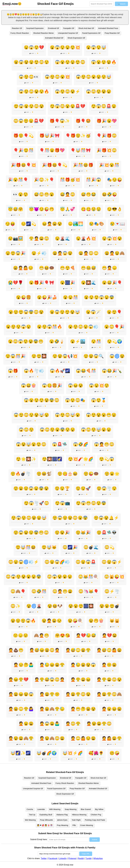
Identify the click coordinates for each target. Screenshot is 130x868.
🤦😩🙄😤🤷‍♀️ (21, 709)
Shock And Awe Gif (86, 28)
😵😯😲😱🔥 (23, 621)
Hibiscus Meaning (79, 815)
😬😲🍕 (68, 268)
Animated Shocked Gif (54, 38)
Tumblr (89, 858)
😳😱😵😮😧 (60, 577)
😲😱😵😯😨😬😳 (31, 533)
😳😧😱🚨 (86, 562)
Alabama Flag (62, 815)
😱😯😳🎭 (75, 400)
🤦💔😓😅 (86, 635)
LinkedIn (63, 858)
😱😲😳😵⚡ (68, 92)
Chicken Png (96, 815)
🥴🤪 (115, 753)
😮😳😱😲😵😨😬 (26, 341)
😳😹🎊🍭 (88, 577)
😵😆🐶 (55, 606)
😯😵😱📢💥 (65, 356)
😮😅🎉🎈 (112, 283)
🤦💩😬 (16, 650)
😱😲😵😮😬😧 (101, 415)
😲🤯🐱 (49, 547)
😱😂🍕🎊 (86, 371)
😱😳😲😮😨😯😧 (57, 430)
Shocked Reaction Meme (43, 33)
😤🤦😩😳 (39, 239)
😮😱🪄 (93, 312)
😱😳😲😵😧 (99, 92)
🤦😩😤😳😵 (78, 694)
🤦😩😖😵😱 (21, 694)
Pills (74, 825)
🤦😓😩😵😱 (83, 665)
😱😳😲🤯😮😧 (96, 430)
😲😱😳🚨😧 (104, 106)
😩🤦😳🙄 (88, 253)
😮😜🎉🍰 (47, 297)
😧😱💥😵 (112, 239)
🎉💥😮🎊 (109, 165)
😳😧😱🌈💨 (57, 562)
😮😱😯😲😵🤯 (65, 312)
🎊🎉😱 (94, 180)
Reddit (81, 858)
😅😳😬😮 (44, 194)
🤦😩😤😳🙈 (109, 694)
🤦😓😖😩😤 (52, 665)
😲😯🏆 (62, 488)
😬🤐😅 (88, 268)
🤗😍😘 (62, 635)
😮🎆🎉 (68, 283)
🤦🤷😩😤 (112, 738)
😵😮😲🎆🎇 (81, 606)
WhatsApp (98, 858)
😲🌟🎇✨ (26, 459)
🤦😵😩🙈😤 (21, 738)
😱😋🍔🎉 (52, 386)
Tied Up (32, 815)
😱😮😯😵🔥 (104, 62)
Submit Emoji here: (39, 839)
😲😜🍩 (91, 474)
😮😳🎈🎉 (114, 327)
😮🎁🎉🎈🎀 (42, 283)
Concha (30, 809)
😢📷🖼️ (15, 239)
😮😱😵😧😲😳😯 (31, 62)
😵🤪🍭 (75, 621)
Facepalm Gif (69, 28)
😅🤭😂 (88, 194)
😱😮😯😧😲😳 (70, 62)
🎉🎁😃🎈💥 (23, 165)
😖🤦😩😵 (52, 224)
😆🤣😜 (109, 194)
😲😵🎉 (62, 533)
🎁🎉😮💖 (107, 121)
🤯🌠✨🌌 (21, 753)
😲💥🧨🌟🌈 (81, 459)
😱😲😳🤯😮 (68, 415)
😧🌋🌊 (62, 239)
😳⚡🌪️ (112, 591)
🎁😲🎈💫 (23, 136)
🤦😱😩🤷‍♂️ (50, 724)
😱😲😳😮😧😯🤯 (94, 77)
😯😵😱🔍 (94, 356)
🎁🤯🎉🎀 (50, 136)
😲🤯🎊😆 (26, 547)
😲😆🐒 (44, 474)
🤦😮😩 (26, 724)
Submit (95, 840)
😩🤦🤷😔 (23, 268)
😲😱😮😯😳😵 (29, 106)
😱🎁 (13, 371)
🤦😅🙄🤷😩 (109, 650)
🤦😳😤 (73, 724)
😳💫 (109, 547)
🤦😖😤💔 (18, 680)
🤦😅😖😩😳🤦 (44, 650)
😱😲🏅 (99, 400)
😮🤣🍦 (57, 341)
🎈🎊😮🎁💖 (52, 150)
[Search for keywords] (101, 4)
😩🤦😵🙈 (115, 253)
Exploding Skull (46, 815)
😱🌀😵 (117, 356)
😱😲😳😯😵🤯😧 (31, 415)
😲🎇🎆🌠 (52, 459)
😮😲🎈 (114, 312)
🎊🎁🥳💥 (70, 180)
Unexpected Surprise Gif (68, 33)
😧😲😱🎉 (15, 253)
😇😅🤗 (15, 209)
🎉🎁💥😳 (107, 150)
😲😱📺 (62, 503)
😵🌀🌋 (34, 606)
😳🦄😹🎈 (88, 591)
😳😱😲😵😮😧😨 (23, 577)
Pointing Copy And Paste (95, 820)
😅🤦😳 (68, 194)
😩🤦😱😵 (62, 253)
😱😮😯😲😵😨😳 (42, 400)
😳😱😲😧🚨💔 (29, 121)
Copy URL (86, 854)
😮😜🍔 (23, 297)
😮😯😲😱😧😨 (99, 297)
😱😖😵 (76, 386)
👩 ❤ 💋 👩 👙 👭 (45, 825)
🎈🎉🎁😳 (107, 136)
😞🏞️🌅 (76, 224)
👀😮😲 (21, 194)
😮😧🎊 (70, 297)
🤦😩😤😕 (50, 694)
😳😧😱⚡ (112, 562)
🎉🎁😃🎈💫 (55, 165)
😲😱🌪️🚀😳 (36, 503)
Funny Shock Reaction (20, 33)
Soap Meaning (71, 809)
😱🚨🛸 (60, 444)
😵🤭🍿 (96, 621)
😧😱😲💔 (34, 47)
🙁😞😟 (21, 635)
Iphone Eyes (62, 820)
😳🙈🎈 (18, 591)
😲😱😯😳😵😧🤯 (29, 518)
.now (10, 4)
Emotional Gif (53, 28)
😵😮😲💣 (109, 606)
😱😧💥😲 (99, 386)
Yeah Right (76, 820)
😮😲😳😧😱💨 (83, 327)
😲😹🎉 (83, 533)
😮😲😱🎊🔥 (50, 327)
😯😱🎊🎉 (15, 356)
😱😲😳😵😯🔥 (34, 92)
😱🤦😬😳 (104, 444)
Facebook (53, 858)
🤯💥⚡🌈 (73, 753)
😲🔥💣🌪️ (21, 474)
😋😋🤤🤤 (91, 209)
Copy (32, 53)
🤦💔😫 (109, 635)
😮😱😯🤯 (96, 47)
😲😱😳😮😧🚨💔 (68, 106)
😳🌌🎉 (70, 547)
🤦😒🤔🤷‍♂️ (23, 665)
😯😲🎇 (39, 356)
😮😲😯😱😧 (18, 327)
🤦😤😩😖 (81, 680)
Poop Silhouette (46, 820)
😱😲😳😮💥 (57, 77)
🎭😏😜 (115, 180)
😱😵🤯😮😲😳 (31, 444)
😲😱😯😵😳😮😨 (70, 518)
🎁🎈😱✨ (60, 121)
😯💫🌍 (115, 341)
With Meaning (55, 809)
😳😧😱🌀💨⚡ (23, 562)
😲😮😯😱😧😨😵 (31, 488)
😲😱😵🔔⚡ (106, 518)
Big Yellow (99, 809)
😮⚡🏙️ (78, 341)
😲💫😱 (107, 459)
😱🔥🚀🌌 (60, 371)
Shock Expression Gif (76, 38)
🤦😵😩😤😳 (99, 724)
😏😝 (10, 224)
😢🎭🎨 (96, 224)
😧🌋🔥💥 (86, 239)
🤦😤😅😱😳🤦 (50, 680)
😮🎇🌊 (88, 283)
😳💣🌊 (91, 547)
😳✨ (15, 606)
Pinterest (72, 858)
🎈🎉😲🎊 (23, 150)
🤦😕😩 (109, 665)
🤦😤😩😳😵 (109, 680)
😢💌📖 (117, 224)
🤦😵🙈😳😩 (52, 738)
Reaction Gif (17, 28)
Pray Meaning (63, 825)
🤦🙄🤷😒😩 (83, 738)
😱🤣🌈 (81, 444)
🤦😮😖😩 (112, 709)
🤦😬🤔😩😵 (83, 709)
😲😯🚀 (83, 488)
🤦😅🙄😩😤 (78, 650)
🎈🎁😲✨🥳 (78, 136)
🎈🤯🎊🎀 (81, 150)
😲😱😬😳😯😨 (91, 503)
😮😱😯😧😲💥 (65, 47)
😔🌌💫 (29, 224)
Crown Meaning (87, 825)
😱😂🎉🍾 (112, 371)
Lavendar (41, 809)
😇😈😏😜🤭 (42, 209)
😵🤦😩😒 (52, 621)
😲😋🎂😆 (68, 474)
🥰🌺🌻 (96, 753)
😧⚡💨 (39, 253)
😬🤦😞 (109, 268)
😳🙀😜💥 (114, 577)
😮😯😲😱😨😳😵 (26, 312)
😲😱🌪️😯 (107, 488)
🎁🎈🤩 (83, 121)
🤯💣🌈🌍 (47, 753)
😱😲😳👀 (29, 77)
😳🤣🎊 (39, 591)
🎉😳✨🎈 (44, 180)
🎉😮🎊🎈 (18, 180)
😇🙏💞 (68, 209)
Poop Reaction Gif (112, 33)
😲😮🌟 (112, 474)
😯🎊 (96, 341)
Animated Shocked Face (108, 28)
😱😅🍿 (29, 386)
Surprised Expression (35, 28)
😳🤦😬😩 (62, 591)
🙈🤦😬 (42, 635)
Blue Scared (86, 809)
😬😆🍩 (47, 268)
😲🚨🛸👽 (107, 533)
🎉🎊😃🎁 (83, 165)
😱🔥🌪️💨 (34, 371)
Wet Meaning (30, 820)
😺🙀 (115, 621)
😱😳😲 (26, 430)
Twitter (44, 858)
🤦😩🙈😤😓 (52, 709)
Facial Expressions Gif (91, 33)
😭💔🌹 (15, 283)
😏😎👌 (115, 209)
